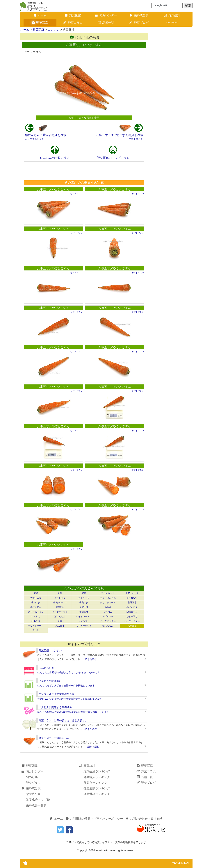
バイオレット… (84, 616)
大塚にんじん (132, 593)
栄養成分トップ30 (38, 800)
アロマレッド (108, 593)
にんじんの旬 (46, 668)
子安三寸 (84, 607)
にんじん (36, 616)
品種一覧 (106, 23)
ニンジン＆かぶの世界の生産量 (57, 694)
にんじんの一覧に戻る (55, 158)
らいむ (36, 630)
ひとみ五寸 (132, 616)
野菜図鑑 (73, 15)
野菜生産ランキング (97, 771)
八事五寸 (132, 626)
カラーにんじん (108, 598)
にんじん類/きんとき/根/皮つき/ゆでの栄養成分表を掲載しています (73, 712)
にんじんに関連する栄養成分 (55, 707)
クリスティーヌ (108, 603)
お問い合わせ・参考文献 (144, 819)
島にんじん (132, 607)
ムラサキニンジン (35, 139)
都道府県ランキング (97, 788)
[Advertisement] (84, 171)
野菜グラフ (33, 783)
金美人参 (84, 603)
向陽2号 (60, 607)
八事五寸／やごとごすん (53, 189)
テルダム (108, 612)
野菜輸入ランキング (97, 777)
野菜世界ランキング (97, 794)
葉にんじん (60, 616)
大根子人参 (36, 598)
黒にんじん (36, 607)
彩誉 (84, 593)
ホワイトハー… (36, 626)
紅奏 (60, 621)
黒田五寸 (132, 603)
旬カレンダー (106, 15)
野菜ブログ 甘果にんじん (54, 738)
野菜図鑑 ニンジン (50, 650)
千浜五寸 (84, 612)
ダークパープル (60, 612)
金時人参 (36, 603)
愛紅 (36, 593)
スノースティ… (36, 612)
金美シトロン (60, 603)
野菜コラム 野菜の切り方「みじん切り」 (63, 720)
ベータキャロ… (108, 621)
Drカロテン (132, 612)
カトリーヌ (84, 598)
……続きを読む (89, 659)
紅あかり (36, 621)
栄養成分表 (139, 15)
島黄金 (108, 607)
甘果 (60, 593)
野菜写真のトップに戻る (113, 158)
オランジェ (60, 598)
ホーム (40, 15)
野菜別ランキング (95, 783)
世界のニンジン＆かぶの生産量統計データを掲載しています (70, 699)
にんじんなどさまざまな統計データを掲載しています (66, 686)
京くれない (132, 598)
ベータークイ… (132, 621)
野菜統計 (172, 15)
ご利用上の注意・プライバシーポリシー (94, 819)
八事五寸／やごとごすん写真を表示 (120, 135)
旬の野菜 (32, 777)
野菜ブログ (139, 23)
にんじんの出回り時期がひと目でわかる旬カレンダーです (68, 672)
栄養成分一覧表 (36, 805)
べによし (84, 621)
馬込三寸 (60, 626)
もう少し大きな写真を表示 (84, 118)
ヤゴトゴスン (136, 139)
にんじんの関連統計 (50, 681)
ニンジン (54, 30)
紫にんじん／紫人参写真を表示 (46, 135)
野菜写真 (40, 23)
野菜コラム (73, 23)
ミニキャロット (84, 626)
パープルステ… (108, 616)
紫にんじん (108, 626)
